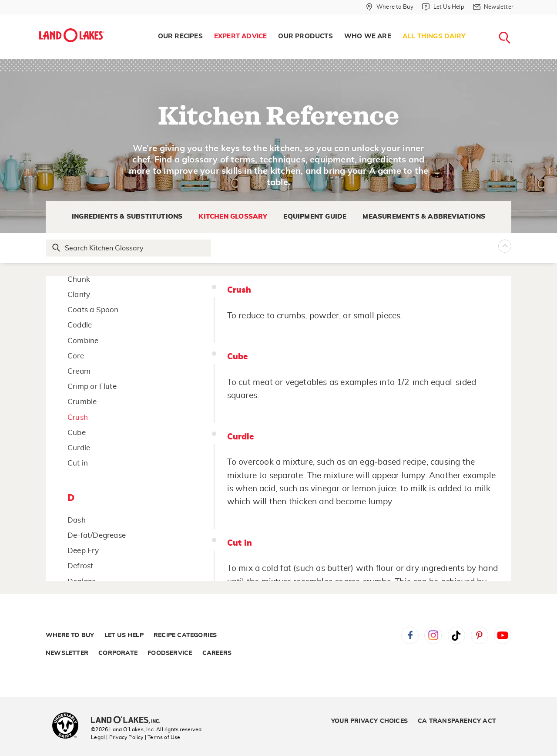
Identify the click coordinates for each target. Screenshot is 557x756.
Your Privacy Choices (369, 721)
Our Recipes (180, 36)
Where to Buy (70, 635)
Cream (79, 371)
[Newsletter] (493, 7)
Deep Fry (83, 551)
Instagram (433, 635)
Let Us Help (124, 635)
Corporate (118, 653)
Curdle (79, 448)
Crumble (82, 402)
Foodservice (170, 653)
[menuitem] (180, 37)
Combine (83, 341)
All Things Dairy (434, 36)
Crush (78, 417)
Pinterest (480, 635)
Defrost (80, 566)
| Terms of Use (163, 737)
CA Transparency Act (457, 721)
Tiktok (456, 635)
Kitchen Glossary (233, 217)
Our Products (305, 36)
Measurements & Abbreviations (424, 217)
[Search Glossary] (129, 248)
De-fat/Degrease (97, 535)
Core (76, 356)
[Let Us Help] (443, 7)
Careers (217, 653)
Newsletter (67, 653)
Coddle (80, 325)
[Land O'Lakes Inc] (129, 721)
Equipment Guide (315, 217)
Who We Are (368, 36)
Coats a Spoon (93, 310)
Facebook (410, 635)
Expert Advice (241, 36)
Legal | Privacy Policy (117, 737)
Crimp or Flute (92, 386)
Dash (77, 520)
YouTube (503, 635)
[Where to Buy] (390, 7)
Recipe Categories (185, 635)
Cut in (78, 463)
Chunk (79, 279)
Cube (77, 433)
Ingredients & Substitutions (127, 217)
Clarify (79, 295)
